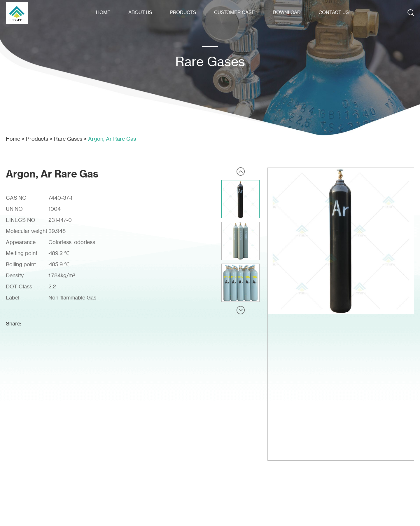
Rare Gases (68, 139)
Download (287, 12)
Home (103, 12)
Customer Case (235, 12)
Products (183, 12)
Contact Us (334, 12)
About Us (140, 12)
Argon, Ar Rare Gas (112, 139)
